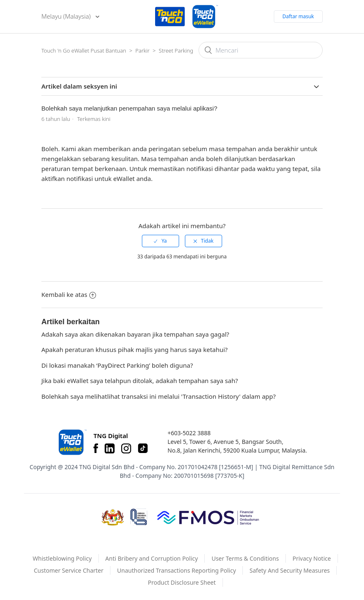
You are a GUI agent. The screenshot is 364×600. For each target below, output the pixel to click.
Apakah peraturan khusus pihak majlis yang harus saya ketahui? (134, 349)
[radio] (160, 241)
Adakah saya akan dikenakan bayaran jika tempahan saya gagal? (135, 334)
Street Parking (176, 51)
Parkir (142, 51)
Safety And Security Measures (290, 570)
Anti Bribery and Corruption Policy (152, 558)
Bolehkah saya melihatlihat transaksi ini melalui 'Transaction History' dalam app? (159, 396)
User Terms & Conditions (245, 558)
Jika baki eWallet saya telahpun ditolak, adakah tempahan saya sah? (140, 381)
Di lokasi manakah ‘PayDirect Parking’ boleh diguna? (117, 365)
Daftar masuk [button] (298, 16)
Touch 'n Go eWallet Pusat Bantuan (84, 51)
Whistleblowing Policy (62, 558)
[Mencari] (261, 50)
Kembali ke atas (69, 294)
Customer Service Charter (69, 570)
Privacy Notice (312, 558)
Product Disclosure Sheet (182, 582)
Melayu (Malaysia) (67, 16)
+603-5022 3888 (189, 433)
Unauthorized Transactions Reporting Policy (176, 570)
